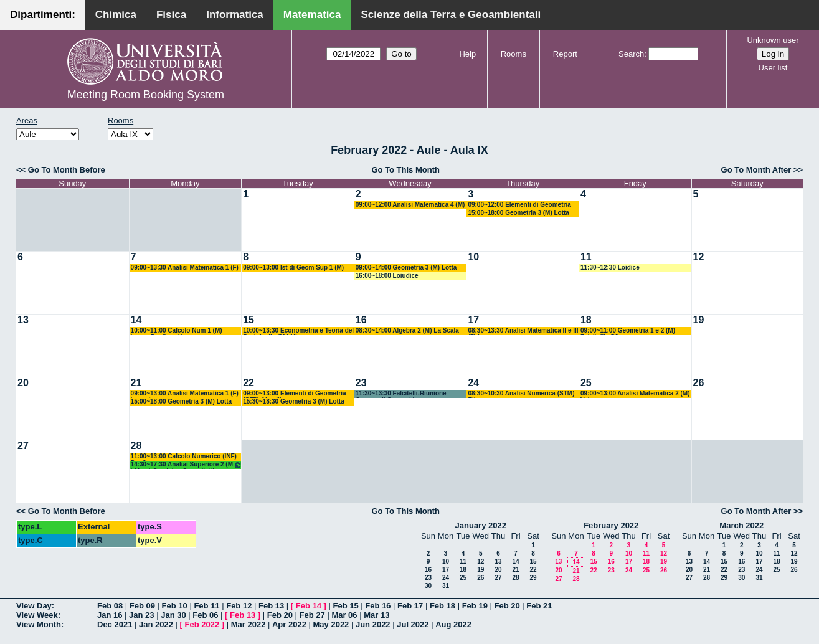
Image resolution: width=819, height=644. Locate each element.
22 (249, 383)
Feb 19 (475, 606)
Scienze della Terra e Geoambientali (451, 15)
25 (586, 383)
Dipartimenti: (43, 15)
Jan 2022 (156, 624)
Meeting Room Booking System (146, 95)
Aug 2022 (453, 624)
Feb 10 (175, 606)
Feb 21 (539, 606)
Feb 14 (309, 606)
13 (23, 320)
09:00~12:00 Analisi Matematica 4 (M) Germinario (410, 205)
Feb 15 (345, 606)
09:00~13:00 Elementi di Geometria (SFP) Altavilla (294, 394)
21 (136, 383)
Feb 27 (312, 615)
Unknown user (773, 40)
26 (699, 383)
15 (249, 320)
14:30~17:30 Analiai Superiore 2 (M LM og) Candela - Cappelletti (187, 465)
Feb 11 (206, 606)
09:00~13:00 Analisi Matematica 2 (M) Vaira (635, 394)
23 (361, 383)
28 (136, 446)
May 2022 (331, 624)
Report (565, 54)
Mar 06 (344, 615)
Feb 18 (443, 606)
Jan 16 (110, 615)
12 (699, 257)
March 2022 (741, 525)
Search (631, 54)
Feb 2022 (202, 624)
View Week (37, 615)
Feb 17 (410, 606)
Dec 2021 (115, 624)
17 (473, 320)
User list (773, 68)
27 (23, 446)
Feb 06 (205, 615)
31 (446, 586)
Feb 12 (239, 606)
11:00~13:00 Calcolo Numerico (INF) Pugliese (184, 457)
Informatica (235, 15)
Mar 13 (376, 615)
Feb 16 (378, 606)
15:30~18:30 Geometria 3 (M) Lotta (294, 401)
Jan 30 (173, 615)
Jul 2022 (413, 624)
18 (586, 320)
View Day (34, 606)
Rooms (514, 54)
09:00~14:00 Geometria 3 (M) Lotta (406, 268)
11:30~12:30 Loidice (610, 268)
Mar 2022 (249, 624)
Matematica (312, 15)
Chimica (116, 15)
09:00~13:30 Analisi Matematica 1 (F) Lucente (185, 268)
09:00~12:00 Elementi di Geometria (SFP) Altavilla (519, 205)
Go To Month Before (67, 170)
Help (467, 54)
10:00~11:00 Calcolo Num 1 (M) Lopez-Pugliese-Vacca (177, 331)
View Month (39, 624)
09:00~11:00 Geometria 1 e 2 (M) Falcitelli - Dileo (628, 331)
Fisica (171, 15)
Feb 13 (271, 606)
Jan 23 (141, 615)
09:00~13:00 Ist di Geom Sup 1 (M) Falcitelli (293, 268)
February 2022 (611, 525)
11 (586, 257)
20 (23, 383)
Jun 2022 (373, 624)
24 (473, 383)
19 (699, 320)
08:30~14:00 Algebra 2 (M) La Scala (407, 330)
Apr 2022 (289, 624)
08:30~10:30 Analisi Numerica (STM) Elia (521, 394)
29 (533, 578)
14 (136, 320)
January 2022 (481, 525)
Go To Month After (756, 170)
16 (361, 320)
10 (473, 257)
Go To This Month (405, 170)
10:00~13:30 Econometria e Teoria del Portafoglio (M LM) (298, 331)
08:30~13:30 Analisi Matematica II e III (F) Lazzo (523, 331)
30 (428, 586)
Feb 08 (110, 606)
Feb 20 (507, 606)
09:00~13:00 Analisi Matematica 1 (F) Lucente (185, 394)
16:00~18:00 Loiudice (387, 276)
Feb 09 (142, 606)
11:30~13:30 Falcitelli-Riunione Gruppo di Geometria (401, 394)
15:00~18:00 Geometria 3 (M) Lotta (518, 213)
